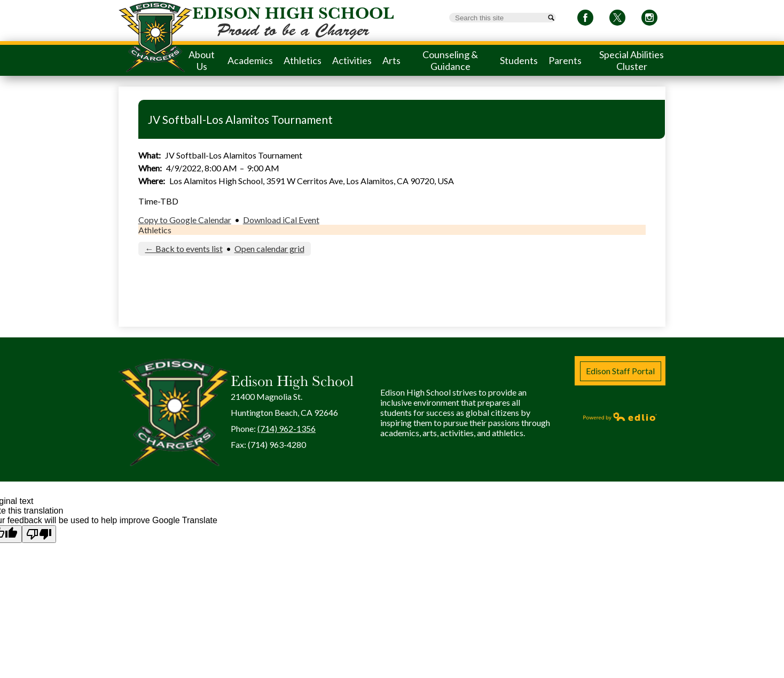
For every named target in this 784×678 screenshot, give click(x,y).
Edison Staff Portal (620, 371)
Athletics (155, 230)
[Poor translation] (39, 534)
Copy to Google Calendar (185, 220)
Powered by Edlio (620, 416)
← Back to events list (184, 249)
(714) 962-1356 (287, 428)
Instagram (649, 19)
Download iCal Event (281, 220)
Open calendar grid (269, 249)
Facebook (585, 19)
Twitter (617, 19)
